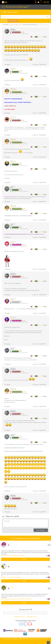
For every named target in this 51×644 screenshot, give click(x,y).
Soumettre (42, 530)
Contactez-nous (32, 616)
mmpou (12, 299)
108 (49, 587)
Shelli (12, 187)
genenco (12, 118)
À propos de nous (19, 616)
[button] (48, 555)
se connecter (12, 24)
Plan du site (45, 638)
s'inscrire (20, 24)
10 (49, 566)
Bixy (9, 565)
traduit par (43, 36)
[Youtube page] (30, 624)
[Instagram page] (25, 624)
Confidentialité (22, 638)
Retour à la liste (9, 12)
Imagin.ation (13, 89)
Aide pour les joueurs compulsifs (33, 638)
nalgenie (12, 435)
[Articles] (36, 2)
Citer (35, 64)
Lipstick (12, 242)
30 (49, 544)
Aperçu (25, 559)
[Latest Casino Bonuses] (5, 2)
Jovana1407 (11, 587)
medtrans (13, 162)
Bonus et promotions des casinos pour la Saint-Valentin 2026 (16, 599)
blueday (12, 318)
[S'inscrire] (41, 2)
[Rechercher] (49, 16)
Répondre (44, 64)
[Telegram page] (21, 624)
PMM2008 (13, 30)
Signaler (7, 64)
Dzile (9, 543)
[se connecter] (45, 2)
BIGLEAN (13, 69)
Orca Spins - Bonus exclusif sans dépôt (11, 577)
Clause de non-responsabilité (11, 638)
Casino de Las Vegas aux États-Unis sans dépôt (13, 555)
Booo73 (12, 349)
